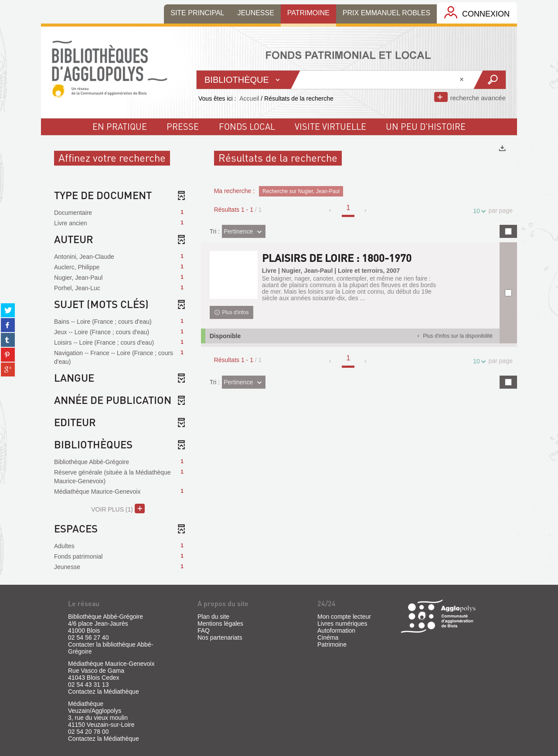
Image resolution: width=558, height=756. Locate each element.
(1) (118, 509)
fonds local (247, 126)
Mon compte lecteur (344, 617)
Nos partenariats (220, 637)
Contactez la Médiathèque (104, 692)
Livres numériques (342, 624)
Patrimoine (332, 644)
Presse (183, 126)
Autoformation (336, 631)
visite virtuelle (330, 126)
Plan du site (213, 617)
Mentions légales (220, 624)
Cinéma (328, 637)
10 (478, 211)
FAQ (204, 631)
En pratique (120, 126)
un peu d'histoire (426, 126)
